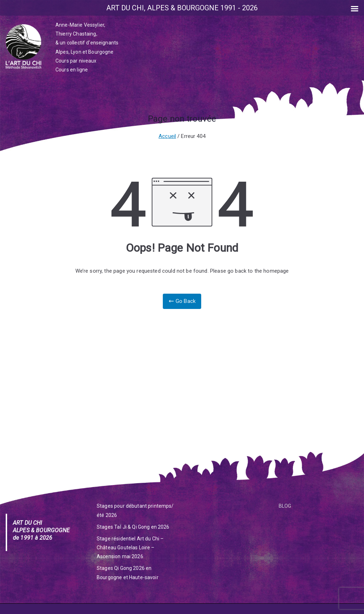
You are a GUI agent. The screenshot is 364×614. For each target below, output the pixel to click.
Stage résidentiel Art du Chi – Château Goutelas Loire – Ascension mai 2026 (130, 548)
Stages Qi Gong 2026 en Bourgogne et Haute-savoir (128, 573)
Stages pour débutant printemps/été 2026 (135, 510)
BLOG (285, 506)
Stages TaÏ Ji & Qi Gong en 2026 (133, 527)
